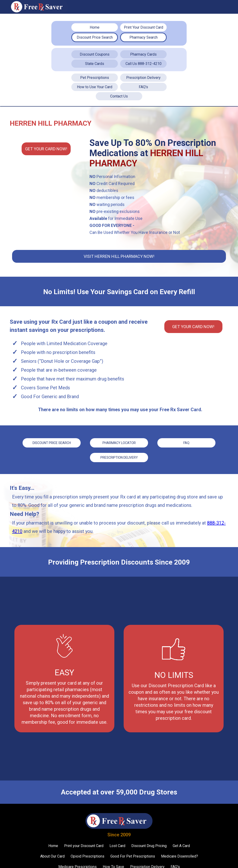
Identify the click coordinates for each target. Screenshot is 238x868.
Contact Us (119, 96)
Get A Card (181, 842)
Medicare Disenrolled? (180, 853)
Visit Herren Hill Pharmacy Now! (119, 256)
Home (95, 27)
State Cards (95, 64)
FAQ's (143, 87)
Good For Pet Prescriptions (133, 853)
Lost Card (117, 842)
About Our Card (52, 853)
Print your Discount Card (84, 842)
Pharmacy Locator (119, 442)
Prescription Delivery (143, 78)
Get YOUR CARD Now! (46, 149)
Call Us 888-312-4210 (144, 64)
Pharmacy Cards (143, 54)
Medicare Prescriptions (78, 863)
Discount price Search (52, 442)
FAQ (186, 442)
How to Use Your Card (95, 87)
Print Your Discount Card (144, 27)
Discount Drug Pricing (149, 842)
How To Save (113, 863)
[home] (39, 7)
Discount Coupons (95, 54)
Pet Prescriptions (95, 78)
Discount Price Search (95, 37)
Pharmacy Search (144, 37)
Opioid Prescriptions (88, 853)
